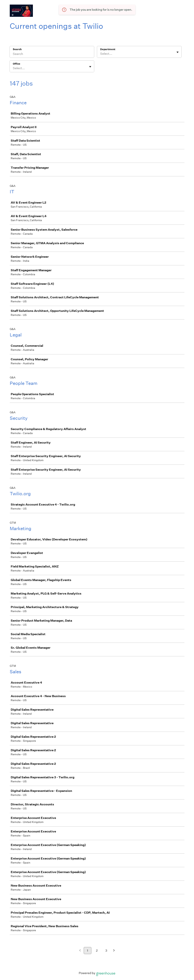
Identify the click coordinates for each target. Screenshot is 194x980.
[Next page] (114, 951)
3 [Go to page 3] (106, 951)
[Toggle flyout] (178, 52)
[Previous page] (80, 951)
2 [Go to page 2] (97, 951)
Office (17, 64)
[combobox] (100, 54)
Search (17, 49)
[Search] (52, 54)
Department (108, 49)
